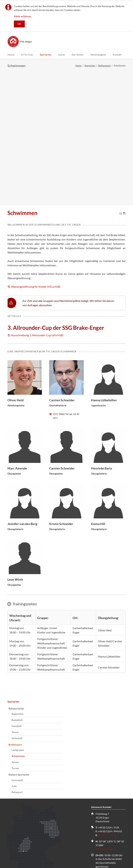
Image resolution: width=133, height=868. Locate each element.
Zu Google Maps (104, 716)
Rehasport (17, 659)
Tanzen (15, 629)
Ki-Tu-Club (27, 55)
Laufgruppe (18, 617)
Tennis (15, 599)
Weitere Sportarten (19, 641)
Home (11, 55)
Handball (17, 593)
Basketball (17, 587)
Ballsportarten (16, 575)
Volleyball (17, 605)
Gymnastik (17, 647)
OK (19, 24)
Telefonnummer (16, 788)
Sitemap (15, 853)
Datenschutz (16, 821)
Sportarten (46, 55)
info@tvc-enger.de (108, 702)
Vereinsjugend (98, 55)
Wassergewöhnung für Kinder (36, 153)
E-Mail (13, 775)
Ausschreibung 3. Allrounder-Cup (37, 202)
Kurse (62, 55)
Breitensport (104, 66)
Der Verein (78, 55)
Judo (14, 653)
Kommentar (14, 801)
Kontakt (117, 55)
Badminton (18, 581)
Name (13, 762)
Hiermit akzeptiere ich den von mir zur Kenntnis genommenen (43, 819)
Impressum (49, 853)
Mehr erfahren (23, 16)
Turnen (15, 635)
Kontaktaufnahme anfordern (28, 832)
